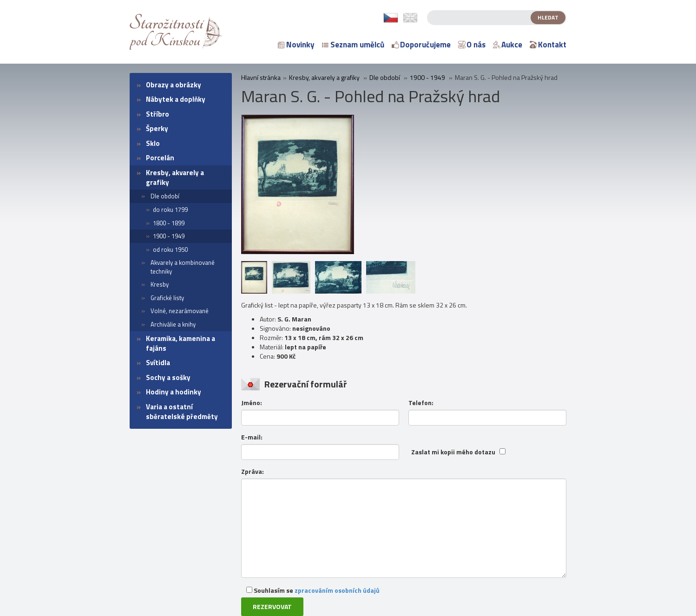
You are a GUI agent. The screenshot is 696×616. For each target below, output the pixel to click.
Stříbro (158, 114)
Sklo (153, 143)
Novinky (296, 45)
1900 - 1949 (169, 236)
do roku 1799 (170, 210)
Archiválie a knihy (173, 324)
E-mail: (252, 437)
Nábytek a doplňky (176, 99)
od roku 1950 (170, 249)
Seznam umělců (353, 45)
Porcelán (160, 158)
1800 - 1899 (169, 223)
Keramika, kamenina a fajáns (181, 343)
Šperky (157, 128)
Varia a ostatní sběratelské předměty (182, 412)
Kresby (160, 284)
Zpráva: (253, 472)
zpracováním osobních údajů (337, 590)
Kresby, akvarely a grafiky (175, 177)
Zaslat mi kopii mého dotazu (453, 452)
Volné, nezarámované (180, 311)
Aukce (508, 45)
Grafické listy (167, 298)
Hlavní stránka (261, 78)
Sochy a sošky (168, 377)
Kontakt (548, 45)
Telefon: (421, 403)
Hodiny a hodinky (174, 392)
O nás (472, 45)
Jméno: (252, 403)
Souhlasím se (313, 590)
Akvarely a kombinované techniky (183, 267)
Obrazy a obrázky (174, 85)
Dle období (165, 196)
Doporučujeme (421, 45)
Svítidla (158, 363)
